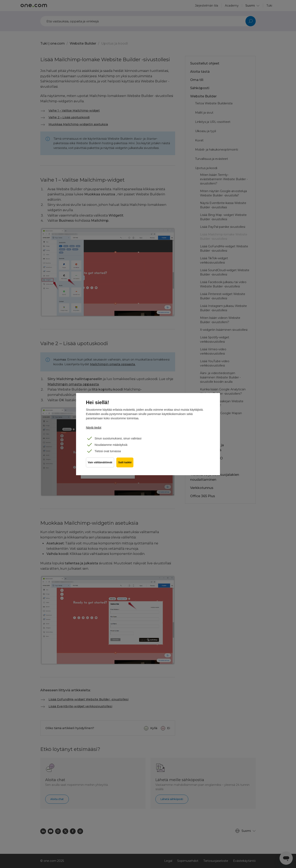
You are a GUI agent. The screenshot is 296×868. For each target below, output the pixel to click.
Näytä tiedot (94, 428)
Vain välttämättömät (100, 464)
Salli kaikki (126, 464)
